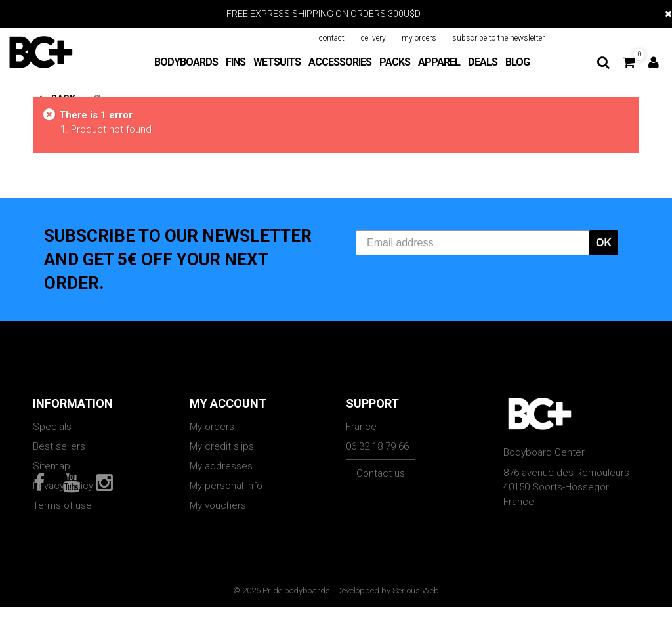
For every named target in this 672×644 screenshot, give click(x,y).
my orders (419, 38)
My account (228, 403)
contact (332, 38)
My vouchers (218, 505)
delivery (373, 38)
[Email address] (472, 243)
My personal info (226, 486)
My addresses (221, 466)
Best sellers (59, 446)
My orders (212, 427)
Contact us (381, 473)
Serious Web (416, 627)
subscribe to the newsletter (498, 38)
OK (604, 243)
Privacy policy (63, 486)
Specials (52, 427)
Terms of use (62, 505)
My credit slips (222, 446)
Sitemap (52, 466)
